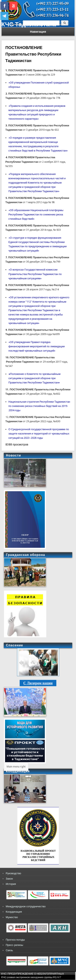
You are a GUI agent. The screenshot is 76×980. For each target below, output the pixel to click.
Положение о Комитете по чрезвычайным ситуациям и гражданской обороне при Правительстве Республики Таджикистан (35, 378)
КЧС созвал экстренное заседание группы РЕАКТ (31, 977)
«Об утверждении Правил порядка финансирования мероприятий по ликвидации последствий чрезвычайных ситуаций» (37, 346)
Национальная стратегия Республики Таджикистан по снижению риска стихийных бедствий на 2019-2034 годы (39, 406)
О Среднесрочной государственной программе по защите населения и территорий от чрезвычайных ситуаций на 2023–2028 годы (39, 434)
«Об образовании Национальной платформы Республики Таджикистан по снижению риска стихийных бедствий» (36, 214)
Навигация (38, 32)
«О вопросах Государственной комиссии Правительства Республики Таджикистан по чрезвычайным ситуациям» (35, 274)
